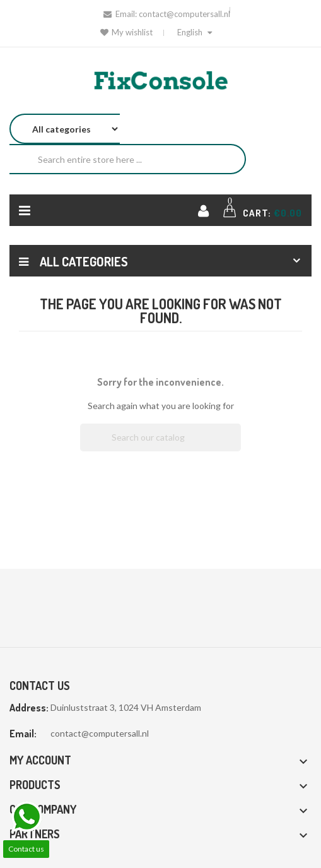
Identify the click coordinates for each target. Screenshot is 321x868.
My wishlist (126, 32)
